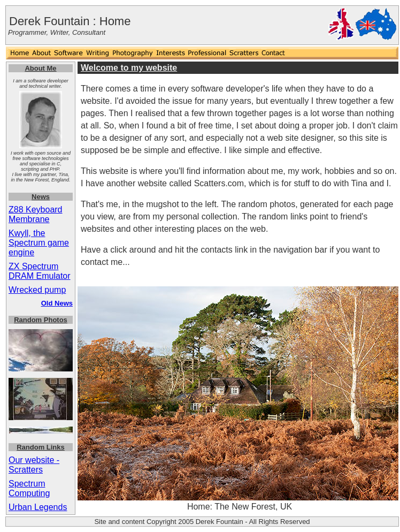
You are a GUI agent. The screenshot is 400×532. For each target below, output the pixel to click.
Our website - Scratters (34, 465)
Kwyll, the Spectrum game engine (39, 243)
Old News (57, 303)
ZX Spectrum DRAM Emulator (40, 271)
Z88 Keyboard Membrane (36, 214)
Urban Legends (38, 507)
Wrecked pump (37, 290)
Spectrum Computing (29, 488)
